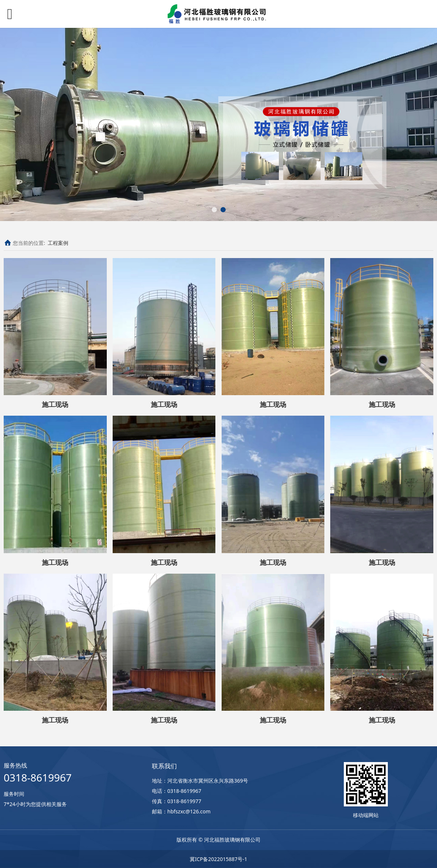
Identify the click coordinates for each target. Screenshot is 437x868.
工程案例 (58, 243)
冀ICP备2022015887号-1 (218, 859)
